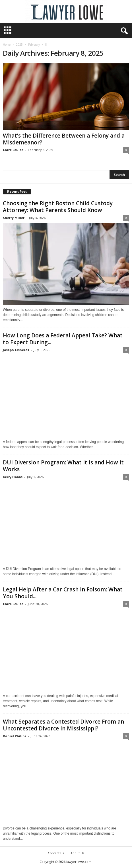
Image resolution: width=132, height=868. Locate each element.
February (34, 45)
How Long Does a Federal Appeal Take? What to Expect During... (63, 339)
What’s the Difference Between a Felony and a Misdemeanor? (64, 139)
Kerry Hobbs (13, 477)
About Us (77, 853)
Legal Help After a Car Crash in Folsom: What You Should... (63, 593)
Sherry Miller (14, 218)
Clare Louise (13, 150)
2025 (19, 45)
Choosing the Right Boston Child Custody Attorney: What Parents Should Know (58, 207)
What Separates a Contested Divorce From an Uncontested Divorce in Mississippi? (63, 725)
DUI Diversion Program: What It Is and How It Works (63, 466)
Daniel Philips (15, 736)
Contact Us (56, 853)
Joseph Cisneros (16, 350)
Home (7, 45)
